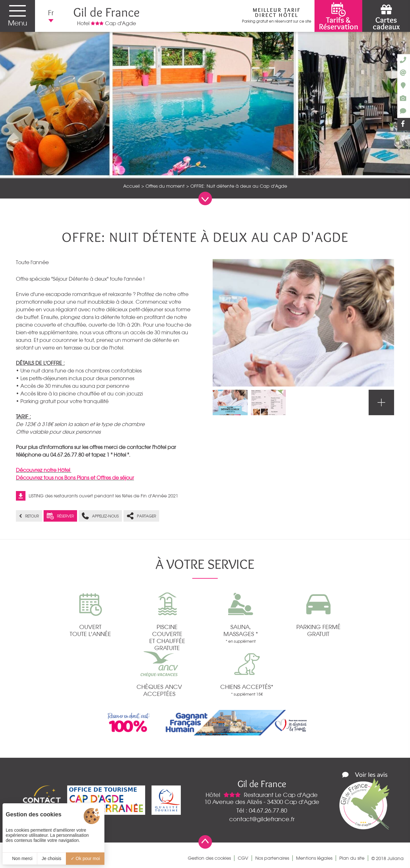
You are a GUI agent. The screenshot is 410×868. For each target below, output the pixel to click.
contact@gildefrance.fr (262, 819)
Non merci (20, 858)
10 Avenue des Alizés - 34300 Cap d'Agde (262, 802)
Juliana (396, 858)
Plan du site (352, 858)
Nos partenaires (272, 858)
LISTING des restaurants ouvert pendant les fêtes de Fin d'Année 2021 (103, 496)
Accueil (131, 186)
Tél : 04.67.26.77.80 (262, 810)
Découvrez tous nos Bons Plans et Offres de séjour (75, 478)
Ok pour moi (85, 858)
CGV (243, 858)
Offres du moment (165, 186)
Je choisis (51, 858)
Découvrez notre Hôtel (44, 470)
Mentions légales (314, 858)
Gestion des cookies (209, 858)
